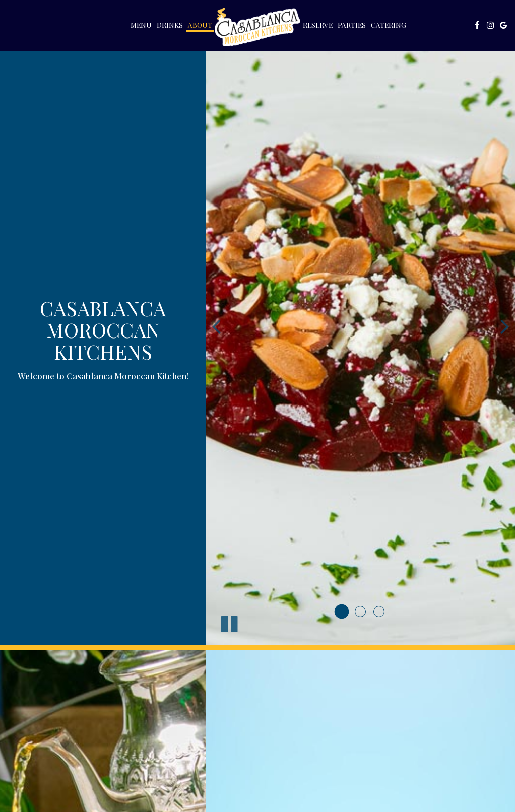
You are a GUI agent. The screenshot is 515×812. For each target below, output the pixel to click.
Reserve (318, 25)
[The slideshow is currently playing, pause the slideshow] (229, 622)
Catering (389, 25)
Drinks (170, 25)
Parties (352, 25)
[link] (257, 27)
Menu (141, 25)
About (200, 25)
